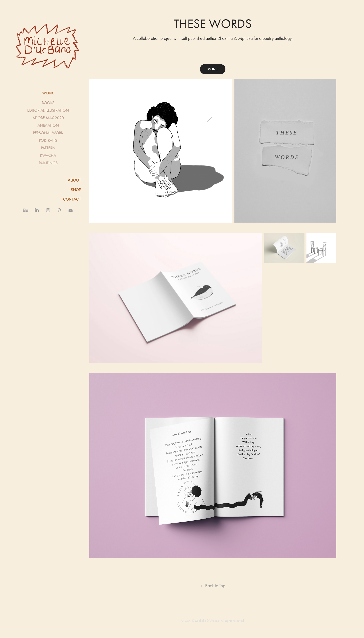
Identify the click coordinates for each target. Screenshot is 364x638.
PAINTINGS (48, 163)
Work (48, 93)
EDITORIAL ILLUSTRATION (48, 110)
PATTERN (48, 148)
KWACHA (48, 155)
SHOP (76, 190)
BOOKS (48, 103)
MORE (213, 69)
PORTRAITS (48, 140)
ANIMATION (48, 125)
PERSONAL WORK (48, 133)
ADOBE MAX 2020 (48, 118)
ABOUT (74, 180)
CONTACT (72, 199)
